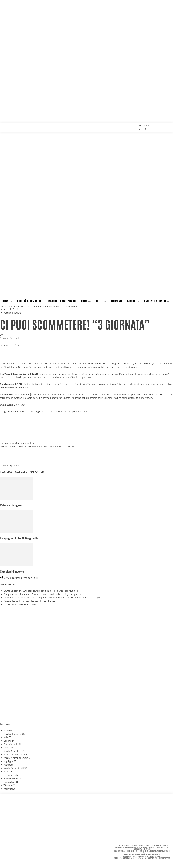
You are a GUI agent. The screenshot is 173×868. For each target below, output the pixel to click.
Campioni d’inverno (12, 572)
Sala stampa (11, 772)
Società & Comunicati (15, 755)
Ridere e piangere (11, 505)
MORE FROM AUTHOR (32, 472)
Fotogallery (11, 782)
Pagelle (8, 765)
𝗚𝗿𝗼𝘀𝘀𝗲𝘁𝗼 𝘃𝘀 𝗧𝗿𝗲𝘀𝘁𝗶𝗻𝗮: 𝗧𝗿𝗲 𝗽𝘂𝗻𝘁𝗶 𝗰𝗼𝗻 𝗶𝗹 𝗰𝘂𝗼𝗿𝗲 (30, 601)
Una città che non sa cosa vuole (20, 605)
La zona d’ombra (25, 443)
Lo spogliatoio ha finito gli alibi (19, 538)
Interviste (9, 789)
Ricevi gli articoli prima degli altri (19, 578)
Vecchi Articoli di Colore (18, 758)
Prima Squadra (12, 744)
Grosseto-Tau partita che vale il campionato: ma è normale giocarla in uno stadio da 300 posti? (54, 598)
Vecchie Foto (12, 778)
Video (7, 737)
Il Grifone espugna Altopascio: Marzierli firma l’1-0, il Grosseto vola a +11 (41, 591)
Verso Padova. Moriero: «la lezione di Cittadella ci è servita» (43, 446)
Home (3, 306)
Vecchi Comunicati (15, 768)
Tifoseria (9, 785)
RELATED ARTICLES (10, 472)
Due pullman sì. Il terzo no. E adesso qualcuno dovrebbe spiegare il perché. (43, 594)
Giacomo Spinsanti (10, 338)
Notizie (8, 730)
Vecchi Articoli (14, 751)
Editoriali (9, 741)
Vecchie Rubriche (33, 306)
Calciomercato (11, 775)
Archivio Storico (15, 306)
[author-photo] (7, 462)
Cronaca (9, 748)
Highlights (10, 761)
